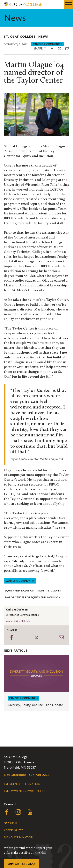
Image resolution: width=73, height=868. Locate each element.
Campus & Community (47, 44)
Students (54, 591)
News (43, 37)
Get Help (10, 823)
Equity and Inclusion (19, 591)
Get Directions (15, 775)
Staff (41, 591)
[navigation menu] (69, 4)
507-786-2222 (39, 775)
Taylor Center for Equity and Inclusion (33, 597)
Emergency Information (22, 784)
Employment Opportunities (25, 791)
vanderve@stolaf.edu (18, 621)
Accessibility (13, 830)
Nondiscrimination (18, 837)
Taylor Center (57, 300)
